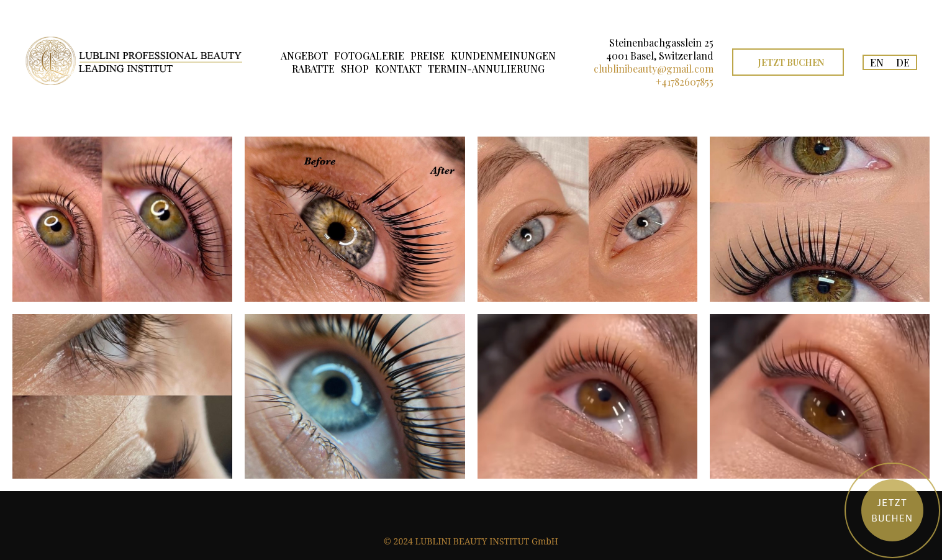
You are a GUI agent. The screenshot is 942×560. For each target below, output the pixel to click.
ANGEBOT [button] (304, 56)
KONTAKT (398, 69)
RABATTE (313, 69)
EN (877, 62)
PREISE (428, 56)
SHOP (355, 69)
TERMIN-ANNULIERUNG (486, 69)
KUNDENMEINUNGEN (503, 56)
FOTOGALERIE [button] (369, 56)
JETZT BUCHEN (791, 62)
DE (903, 62)
